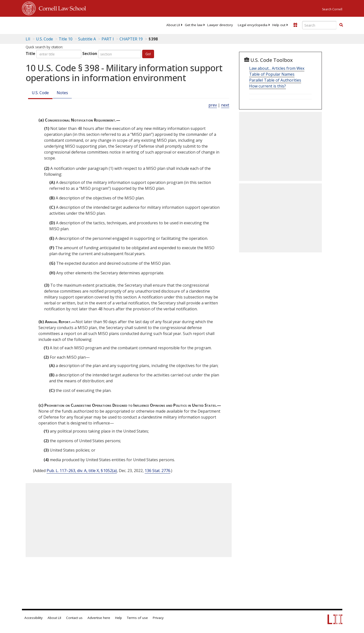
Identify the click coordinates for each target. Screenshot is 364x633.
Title (30, 53)
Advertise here (99, 618)
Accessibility (34, 618)
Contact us (74, 618)
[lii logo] (77, 25)
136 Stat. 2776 (157, 471)
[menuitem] (173, 25)
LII (28, 39)
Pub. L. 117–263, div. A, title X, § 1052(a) (82, 471)
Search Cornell (332, 9)
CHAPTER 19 (131, 39)
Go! (148, 54)
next (225, 105)
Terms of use (137, 618)
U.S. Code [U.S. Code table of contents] (44, 39)
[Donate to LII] (295, 25)
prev (213, 105)
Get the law (194, 25)
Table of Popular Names (272, 74)
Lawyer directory (220, 25)
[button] (341, 25)
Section (90, 53)
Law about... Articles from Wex (277, 68)
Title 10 (66, 39)
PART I (108, 39)
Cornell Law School (61, 8)
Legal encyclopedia (253, 25)
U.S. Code (40, 93)
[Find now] (341, 25)
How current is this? (268, 86)
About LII (173, 25)
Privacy (158, 618)
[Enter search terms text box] (319, 25)
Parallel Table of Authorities (275, 80)
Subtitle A (87, 39)
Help (119, 618)
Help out (279, 25)
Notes (62, 93)
